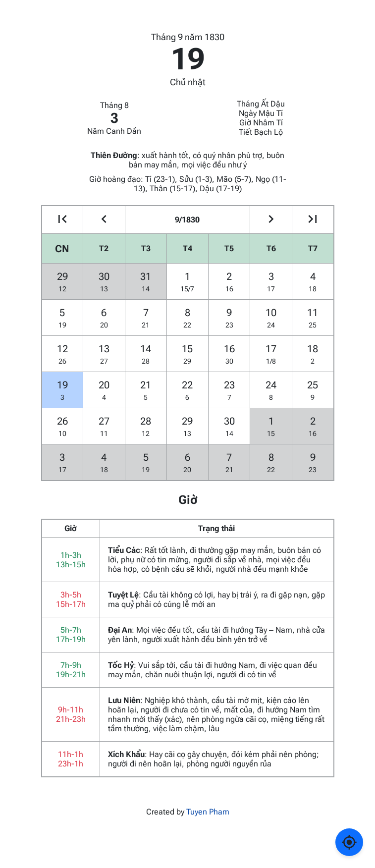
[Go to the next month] (271, 220)
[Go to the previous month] (104, 220)
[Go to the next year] (313, 220)
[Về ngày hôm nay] (349, 842)
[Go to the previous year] (63, 220)
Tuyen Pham (208, 812)
